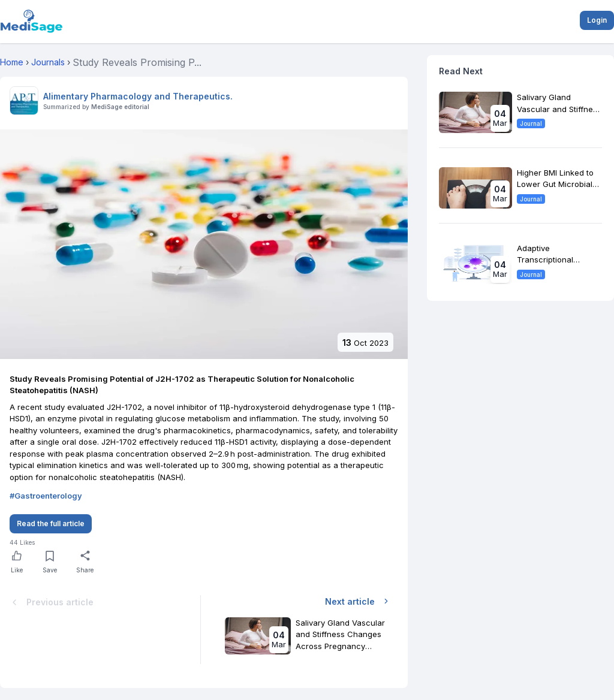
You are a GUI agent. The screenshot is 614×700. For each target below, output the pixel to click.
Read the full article (51, 524)
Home (12, 62)
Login (597, 20)
